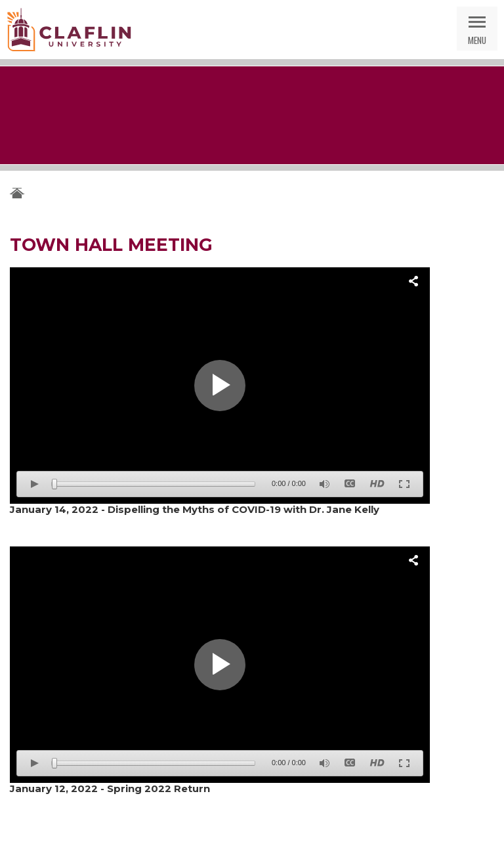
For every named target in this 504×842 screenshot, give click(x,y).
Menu (477, 40)
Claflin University (69, 30)
